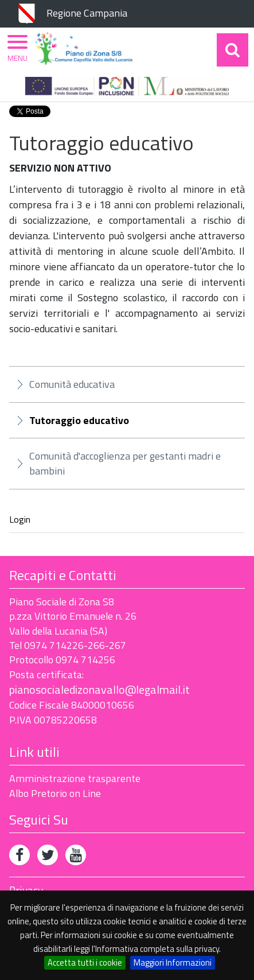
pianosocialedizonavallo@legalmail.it (99, 689)
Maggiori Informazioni (173, 962)
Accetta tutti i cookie (85, 962)
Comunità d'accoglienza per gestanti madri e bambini (125, 463)
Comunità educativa (72, 384)
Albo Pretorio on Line (55, 793)
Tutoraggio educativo (79, 421)
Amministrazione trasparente (75, 778)
